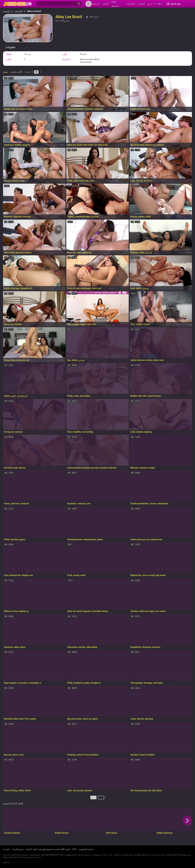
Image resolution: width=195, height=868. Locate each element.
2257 (74, 849)
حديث (28, 72)
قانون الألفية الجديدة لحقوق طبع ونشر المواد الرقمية (48, 849)
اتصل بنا (6, 849)
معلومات (10, 47)
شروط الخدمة (18, 849)
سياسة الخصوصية (86, 849)
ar (160, 4)
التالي (105, 799)
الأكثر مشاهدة (16, 72)
